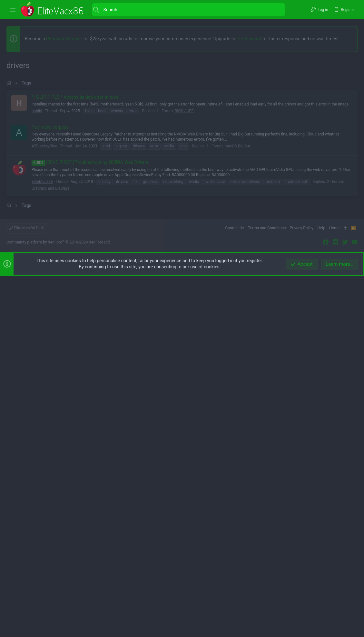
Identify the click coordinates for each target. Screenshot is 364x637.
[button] (13, 10)
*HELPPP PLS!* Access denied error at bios (75, 278)
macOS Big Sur (237, 327)
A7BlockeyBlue (44, 327)
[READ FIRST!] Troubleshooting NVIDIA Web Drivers (90, 343)
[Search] (189, 10)
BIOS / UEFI (185, 292)
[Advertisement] (182, 135)
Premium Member (64, 39)
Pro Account (249, 39)
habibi (37, 292)
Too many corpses (50, 308)
